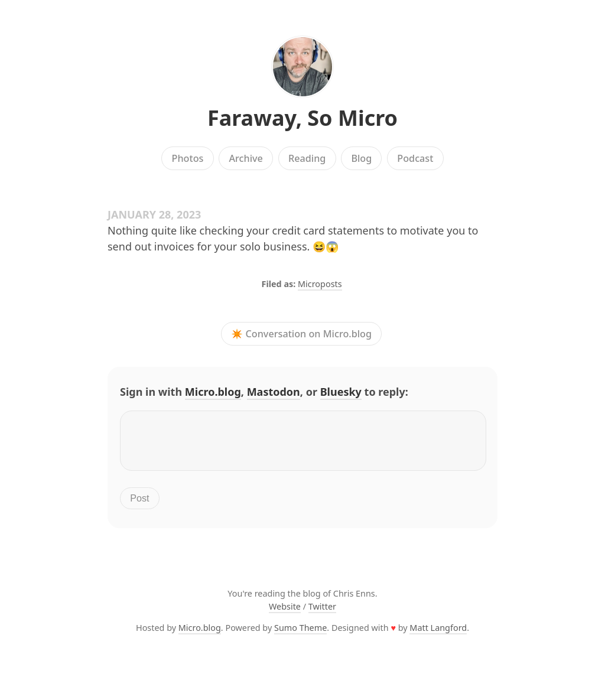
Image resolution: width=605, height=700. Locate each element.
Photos (188, 158)
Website (285, 613)
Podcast (415, 158)
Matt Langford (438, 635)
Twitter (322, 613)
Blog (361, 158)
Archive (245, 158)
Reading (307, 158)
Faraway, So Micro (302, 118)
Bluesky (341, 392)
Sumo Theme (300, 635)
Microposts (320, 284)
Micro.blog (213, 392)
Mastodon (274, 392)
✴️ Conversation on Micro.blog (301, 334)
